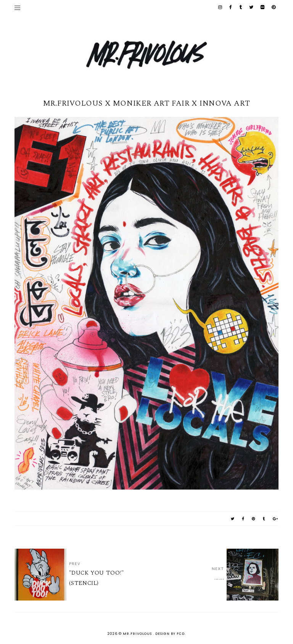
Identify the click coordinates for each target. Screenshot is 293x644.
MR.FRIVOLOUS (138, 634)
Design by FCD (170, 634)
